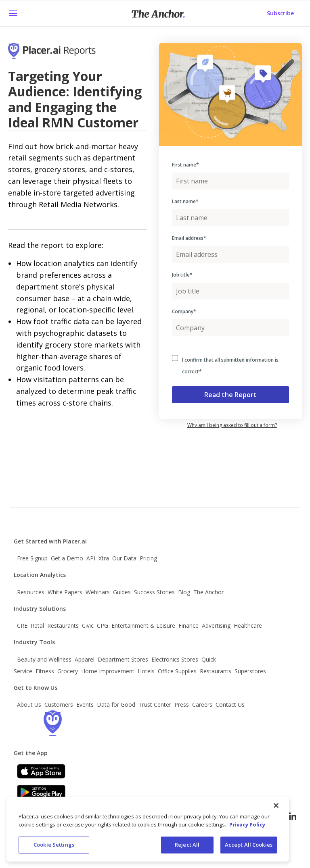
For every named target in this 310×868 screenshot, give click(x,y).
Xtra (104, 558)
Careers (202, 705)
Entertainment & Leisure (143, 626)
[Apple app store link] (41, 771)
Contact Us (230, 705)
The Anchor (208, 592)
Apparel (85, 659)
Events (85, 705)
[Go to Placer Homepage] (63, 56)
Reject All (187, 845)
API (91, 558)
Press (182, 705)
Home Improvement (108, 671)
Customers (59, 705)
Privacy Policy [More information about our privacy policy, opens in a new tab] (247, 824)
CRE (22, 626)
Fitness (45, 671)
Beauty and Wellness (44, 659)
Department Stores (123, 659)
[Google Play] (41, 792)
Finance (189, 626)
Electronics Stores (175, 659)
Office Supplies (177, 671)
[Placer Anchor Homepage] (158, 14)
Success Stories (154, 592)
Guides (122, 592)
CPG (103, 626)
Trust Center (155, 705)
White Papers (65, 592)
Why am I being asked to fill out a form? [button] (232, 425)
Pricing (148, 558)
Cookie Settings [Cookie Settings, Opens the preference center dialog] (54, 845)
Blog (184, 592)
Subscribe (280, 13)
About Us (29, 705)
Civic (88, 626)
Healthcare (248, 626)
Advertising (216, 626)
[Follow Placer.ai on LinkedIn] (293, 816)
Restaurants (63, 626)
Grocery (68, 671)
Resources (31, 592)
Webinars (98, 592)
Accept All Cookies (249, 845)
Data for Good (116, 705)
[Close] (276, 806)
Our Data (124, 558)
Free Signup (32, 558)
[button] (13, 13)
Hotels (146, 671)
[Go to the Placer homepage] (52, 723)
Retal (37, 626)
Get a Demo (67, 558)
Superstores (250, 671)
